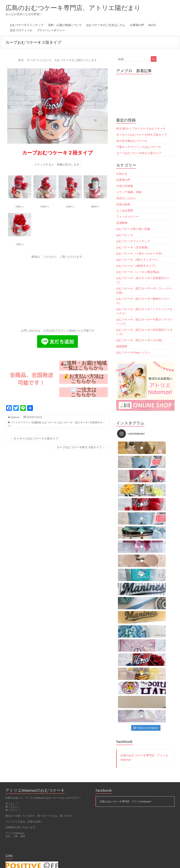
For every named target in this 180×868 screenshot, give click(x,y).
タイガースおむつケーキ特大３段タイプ (142, 135)
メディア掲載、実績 (129, 192)
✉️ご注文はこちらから (84, 392)
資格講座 (122, 346)
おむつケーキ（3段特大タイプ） (137, 266)
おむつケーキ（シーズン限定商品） (139, 272)
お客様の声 (137, 25)
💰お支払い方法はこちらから (83, 379)
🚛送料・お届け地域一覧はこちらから (84, 365)
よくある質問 (125, 210)
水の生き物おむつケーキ (132, 141)
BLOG (152, 25)
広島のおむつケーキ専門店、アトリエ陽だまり (73, 8)
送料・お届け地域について (65, 25)
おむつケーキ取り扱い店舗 (133, 229)
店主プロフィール (21, 30)
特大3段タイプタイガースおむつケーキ (142, 128)
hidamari (15, 417)
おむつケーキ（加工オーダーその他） (140, 340)
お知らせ (122, 173)
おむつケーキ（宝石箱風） (133, 247)
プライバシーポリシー (51, 30)
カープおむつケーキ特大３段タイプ (81, 447)
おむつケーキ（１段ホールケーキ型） (140, 253)
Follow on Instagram (146, 516)
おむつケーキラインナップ (27, 25)
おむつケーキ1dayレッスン (133, 352)
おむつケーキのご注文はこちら (106, 25)
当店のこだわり (126, 198)
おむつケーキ (50, 422)
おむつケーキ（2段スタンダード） (138, 259)
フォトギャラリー (20, 422)
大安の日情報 (125, 186)
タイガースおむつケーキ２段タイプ (34, 438)
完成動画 (36, 422)
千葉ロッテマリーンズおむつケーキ (139, 147)
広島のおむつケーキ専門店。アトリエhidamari (125, 590)
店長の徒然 (123, 204)
